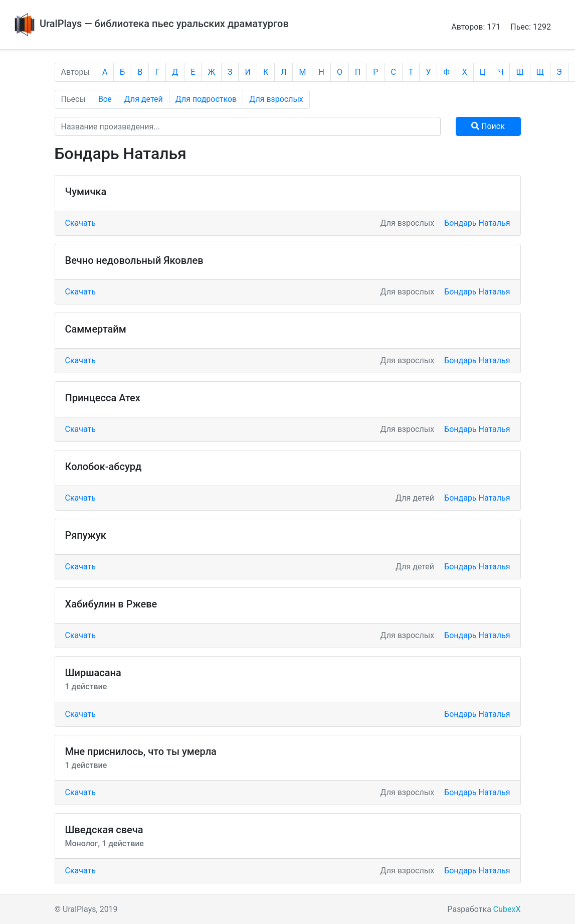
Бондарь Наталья (477, 223)
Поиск (488, 126)
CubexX (507, 909)
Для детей (144, 99)
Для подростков (206, 99)
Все (105, 99)
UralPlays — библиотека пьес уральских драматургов (150, 24)
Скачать (80, 223)
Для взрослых (276, 99)
